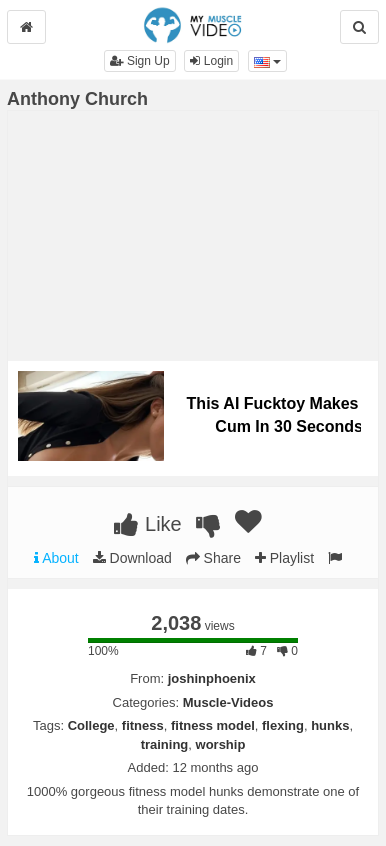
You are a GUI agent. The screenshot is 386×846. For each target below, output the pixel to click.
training (165, 744)
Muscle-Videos (228, 702)
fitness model (213, 725)
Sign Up (140, 61)
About (56, 558)
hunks (330, 725)
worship (221, 744)
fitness (143, 725)
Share (213, 558)
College (91, 725)
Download (132, 558)
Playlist (284, 558)
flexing (283, 725)
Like (147, 524)
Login (211, 61)
